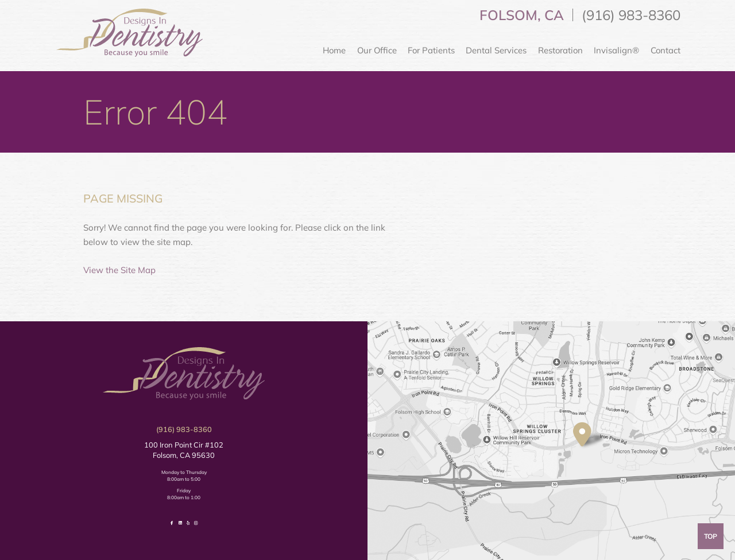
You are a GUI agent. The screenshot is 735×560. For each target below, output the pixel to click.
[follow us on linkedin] (181, 523)
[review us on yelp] (188, 523)
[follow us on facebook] (172, 523)
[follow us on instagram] (196, 523)
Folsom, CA (522, 15)
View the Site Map (119, 270)
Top (711, 536)
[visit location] (582, 434)
